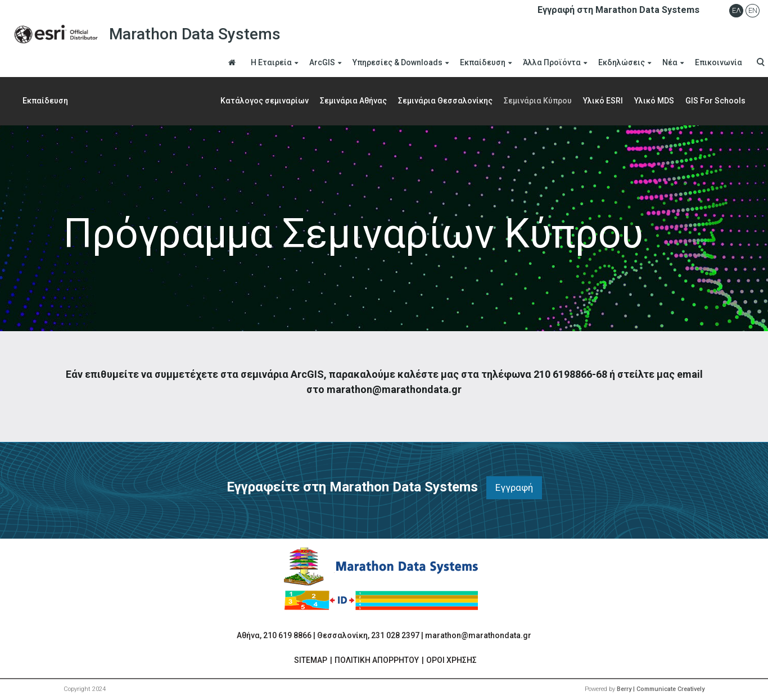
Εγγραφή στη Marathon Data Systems (618, 10)
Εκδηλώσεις (622, 62)
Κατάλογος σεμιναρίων (265, 101)
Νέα (670, 62)
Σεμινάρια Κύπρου (538, 101)
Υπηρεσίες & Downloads (397, 62)
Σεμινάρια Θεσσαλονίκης (445, 101)
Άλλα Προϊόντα (552, 62)
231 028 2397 (395, 635)
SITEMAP (311, 660)
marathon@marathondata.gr (478, 635)
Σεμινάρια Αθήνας (353, 101)
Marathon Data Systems (144, 34)
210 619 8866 (287, 635)
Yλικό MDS (654, 101)
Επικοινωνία (719, 62)
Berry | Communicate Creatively (661, 689)
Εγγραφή (514, 487)
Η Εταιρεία (271, 62)
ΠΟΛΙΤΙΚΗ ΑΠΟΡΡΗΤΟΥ (377, 660)
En (753, 10)
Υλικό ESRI (603, 101)
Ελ (737, 10)
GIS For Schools (715, 101)
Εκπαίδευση (483, 62)
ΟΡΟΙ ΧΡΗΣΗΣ (451, 660)
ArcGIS (322, 62)
